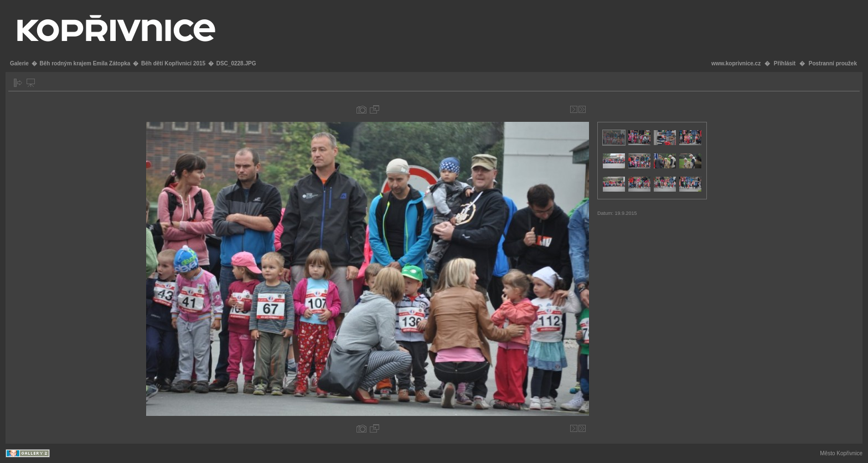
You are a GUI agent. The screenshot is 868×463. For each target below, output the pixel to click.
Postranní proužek (833, 63)
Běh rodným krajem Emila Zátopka (85, 63)
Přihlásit (785, 63)
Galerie (19, 63)
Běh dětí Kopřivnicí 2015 (173, 63)
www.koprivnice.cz (736, 63)
